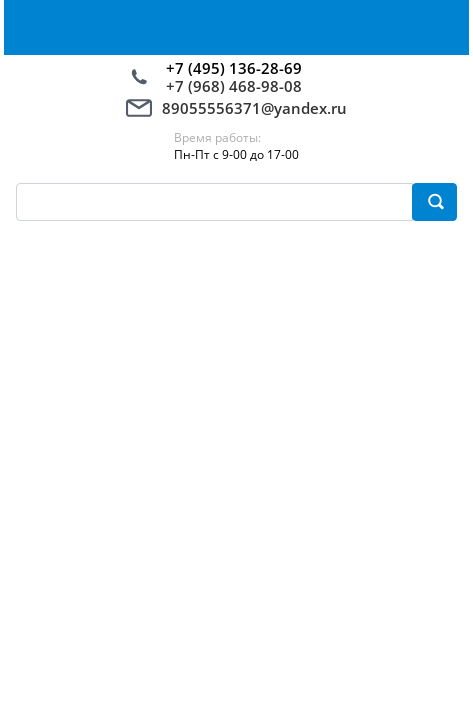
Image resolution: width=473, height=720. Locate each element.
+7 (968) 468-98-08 (234, 86)
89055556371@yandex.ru (254, 108)
